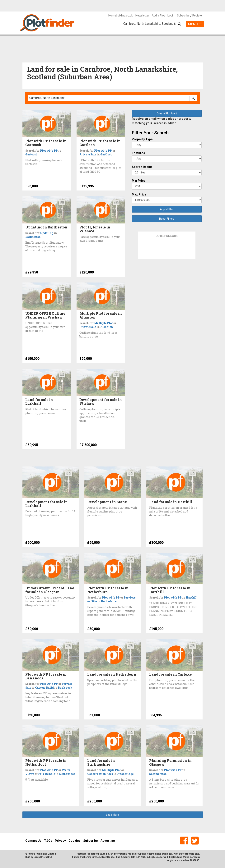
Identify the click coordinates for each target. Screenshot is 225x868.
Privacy (60, 841)
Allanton (107, 327)
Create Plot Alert (167, 113)
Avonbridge (125, 774)
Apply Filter (167, 209)
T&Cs (48, 841)
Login (171, 16)
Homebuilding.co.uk (121, 16)
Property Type (142, 139)
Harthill (192, 597)
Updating (47, 233)
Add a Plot (158, 16)
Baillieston (33, 237)
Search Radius (142, 167)
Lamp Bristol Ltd (43, 857)
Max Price (139, 194)
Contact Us (33, 841)
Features (138, 153)
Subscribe (183, 16)
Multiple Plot (103, 323)
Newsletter (142, 16)
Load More (112, 815)
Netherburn (109, 601)
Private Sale (88, 154)
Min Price (139, 181)
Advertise (108, 841)
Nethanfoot (67, 774)
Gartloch (106, 154)
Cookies (75, 841)
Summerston (158, 774)
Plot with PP (49, 151)
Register (198, 16)
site (197, 854)
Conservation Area (100, 774)
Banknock (65, 688)
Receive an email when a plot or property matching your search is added (162, 121)
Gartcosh (31, 154)
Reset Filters (167, 219)
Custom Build (44, 688)
